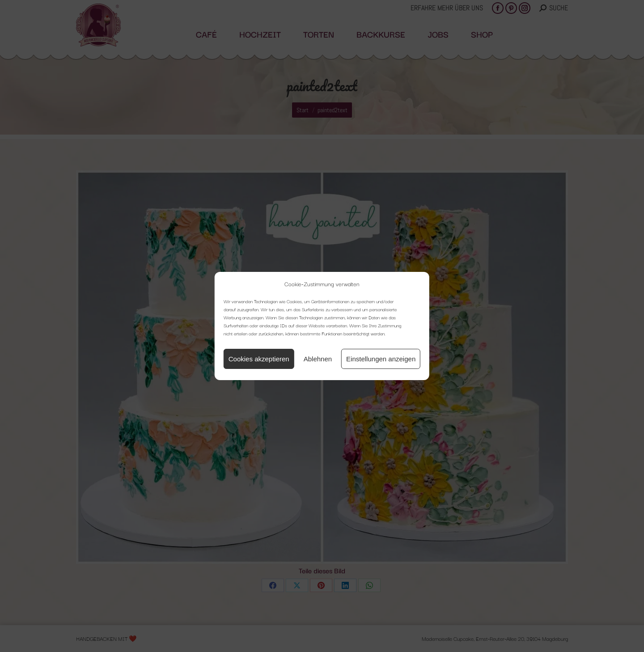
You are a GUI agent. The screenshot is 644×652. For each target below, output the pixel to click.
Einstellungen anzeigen (381, 359)
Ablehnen (318, 359)
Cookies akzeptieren (259, 359)
